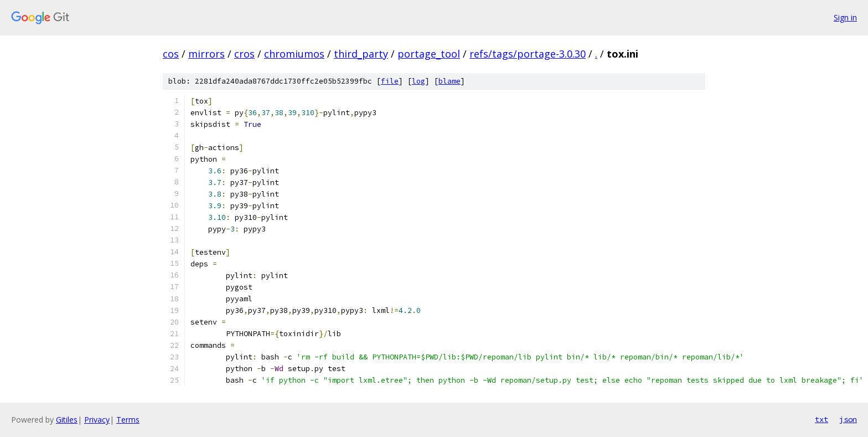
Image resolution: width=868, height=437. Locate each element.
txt (821, 419)
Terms (128, 420)
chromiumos (294, 54)
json (848, 419)
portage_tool (429, 54)
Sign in (845, 17)
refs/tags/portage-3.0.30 (528, 54)
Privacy (97, 420)
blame (449, 81)
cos (171, 54)
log (418, 81)
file (390, 81)
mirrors (206, 54)
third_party (361, 54)
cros (244, 54)
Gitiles (67, 420)
